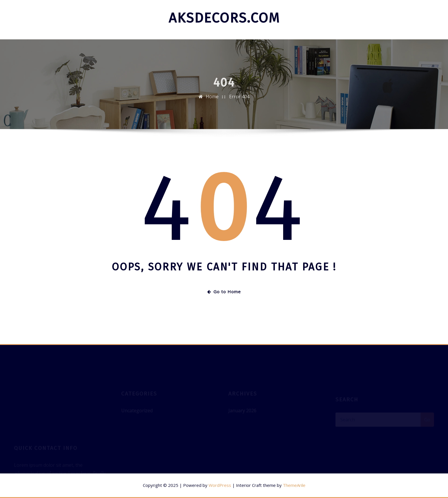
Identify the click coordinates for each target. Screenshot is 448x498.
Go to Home (224, 292)
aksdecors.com (224, 18)
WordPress (220, 485)
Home (212, 99)
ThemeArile (294, 485)
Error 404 (239, 99)
